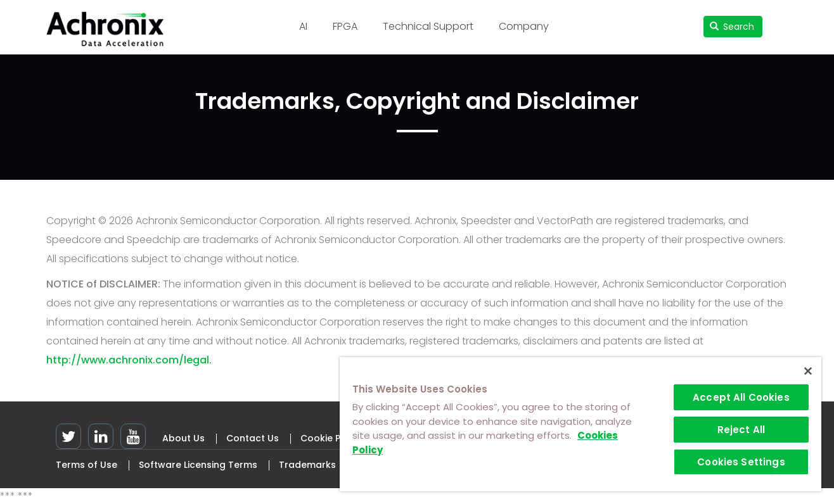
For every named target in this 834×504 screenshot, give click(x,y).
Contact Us (253, 438)
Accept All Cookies (741, 397)
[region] (581, 424)
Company (524, 26)
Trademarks (307, 465)
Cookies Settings (741, 462)
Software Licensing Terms (198, 465)
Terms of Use (87, 465)
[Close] (808, 371)
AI (303, 26)
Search (732, 27)
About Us (183, 438)
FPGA (345, 26)
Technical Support (428, 26)
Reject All (741, 430)
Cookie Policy (331, 438)
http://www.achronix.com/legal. (129, 360)
